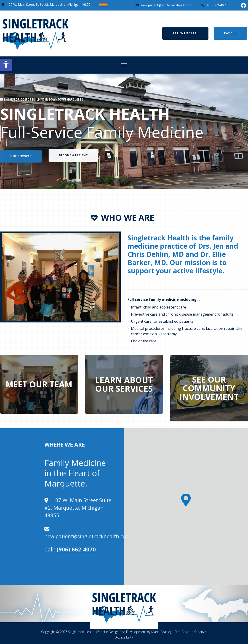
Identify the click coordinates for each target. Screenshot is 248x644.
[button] (6, 65)
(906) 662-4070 (25, 549)
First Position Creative (190, 632)
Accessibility (124, 637)
